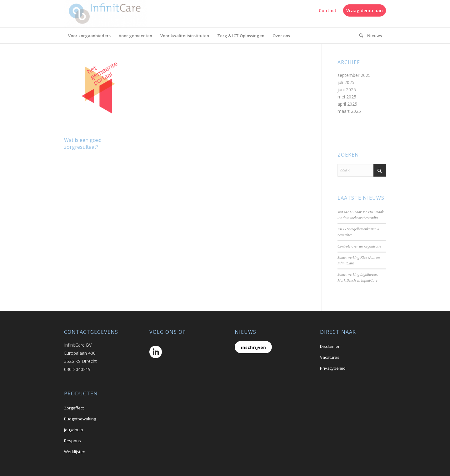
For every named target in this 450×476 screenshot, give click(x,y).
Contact (328, 10)
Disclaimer (330, 346)
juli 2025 (346, 82)
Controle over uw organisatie (359, 246)
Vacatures (330, 357)
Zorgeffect (74, 408)
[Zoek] (362, 170)
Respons (72, 441)
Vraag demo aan (365, 10)
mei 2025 (347, 97)
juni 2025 (347, 90)
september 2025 (354, 75)
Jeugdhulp (74, 430)
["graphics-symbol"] (359, 36)
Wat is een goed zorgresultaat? (83, 143)
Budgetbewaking (80, 419)
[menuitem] (328, 11)
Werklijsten (75, 452)
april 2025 (347, 104)
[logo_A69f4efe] (105, 14)
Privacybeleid (333, 368)
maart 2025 (349, 111)
